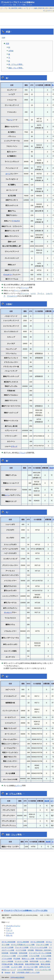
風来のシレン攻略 (28, 959)
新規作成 (41, 8)
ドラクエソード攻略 (9, 956)
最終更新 (14, 8)
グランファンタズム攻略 (39, 947)
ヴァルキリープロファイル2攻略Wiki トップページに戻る (26, 910)
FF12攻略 (17, 959)
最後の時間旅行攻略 (32, 964)
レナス (33, 293)
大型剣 (11, 51)
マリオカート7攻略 (21, 961)
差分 (47, 8)
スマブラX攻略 (21, 950)
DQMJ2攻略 (23, 953)
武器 (7, 44)
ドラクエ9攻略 (7, 959)
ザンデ (8, 928)
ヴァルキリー (8, 275)
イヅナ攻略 (6, 967)
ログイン (50, 11)
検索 (20, 8)
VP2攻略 (31, 950)
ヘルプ (25, 8)
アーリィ (17, 291)
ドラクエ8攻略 (46, 956)
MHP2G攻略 (34, 961)
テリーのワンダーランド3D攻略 (40, 953)
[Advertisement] (27, 19)
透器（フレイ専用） (16, 68)
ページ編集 (34, 8)
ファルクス (16, 221)
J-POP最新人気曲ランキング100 (28, 972)
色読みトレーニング (9, 970)
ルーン (10, 120)
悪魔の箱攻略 (19, 964)
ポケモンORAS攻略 (37, 942)
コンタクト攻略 (16, 967)
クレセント (8, 612)
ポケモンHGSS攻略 (8, 942)
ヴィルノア (10, 933)
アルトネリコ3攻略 (22, 947)
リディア (9, 931)
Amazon (7, 972)
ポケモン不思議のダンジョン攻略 (23, 945)
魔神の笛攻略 (45, 964)
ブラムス (22, 453)
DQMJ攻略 (14, 953)
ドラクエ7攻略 (34, 956)
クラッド (14, 446)
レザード (19, 786)
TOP (3, 38)
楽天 (13, 972)
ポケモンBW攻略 (23, 942)
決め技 (47, 801)
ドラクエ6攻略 (22, 956)
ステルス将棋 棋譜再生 (25, 970)
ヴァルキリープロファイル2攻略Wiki (18, 2)
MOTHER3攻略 (41, 959)
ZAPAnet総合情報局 (17, 977)
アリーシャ (25, 288)
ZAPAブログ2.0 (45, 967)
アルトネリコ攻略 (42, 945)
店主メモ (9, 935)
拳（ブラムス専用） (16, 64)
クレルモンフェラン (13, 926)
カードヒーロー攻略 (31, 967)
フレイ (14, 835)
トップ (4, 8)
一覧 (9, 8)
